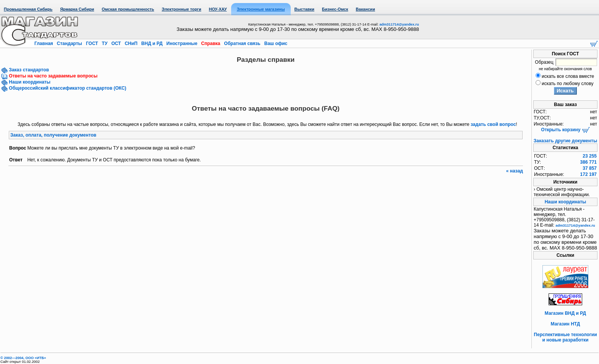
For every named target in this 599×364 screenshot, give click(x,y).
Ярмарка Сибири (77, 9)
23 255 (590, 156)
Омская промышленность (128, 9)
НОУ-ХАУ (218, 9)
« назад (515, 171)
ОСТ (116, 43)
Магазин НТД (566, 324)
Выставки (304, 9)
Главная (44, 43)
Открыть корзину (565, 130)
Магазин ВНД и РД (565, 313)
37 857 (590, 168)
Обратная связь (242, 43)
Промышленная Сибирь (28, 9)
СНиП (131, 43)
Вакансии (365, 9)
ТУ (104, 43)
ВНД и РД (152, 43)
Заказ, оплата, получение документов (53, 135)
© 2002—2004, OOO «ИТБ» (23, 358)
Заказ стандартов (28, 70)
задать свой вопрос (493, 124)
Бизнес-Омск (335, 9)
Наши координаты (29, 82)
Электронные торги (181, 9)
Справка (211, 43)
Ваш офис (275, 43)
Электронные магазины (261, 9)
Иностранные (182, 43)
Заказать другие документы (565, 141)
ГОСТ (92, 43)
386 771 (588, 162)
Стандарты (69, 43)
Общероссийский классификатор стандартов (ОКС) (67, 88)
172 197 (588, 174)
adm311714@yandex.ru (399, 24)
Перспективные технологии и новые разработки (565, 337)
